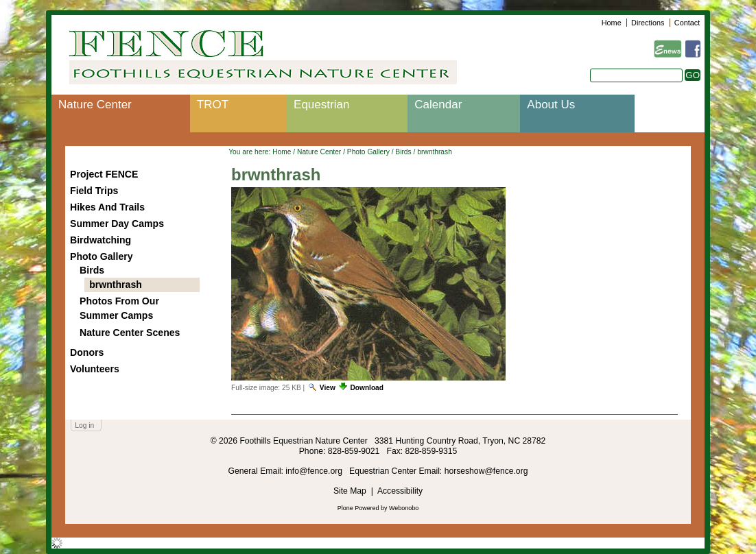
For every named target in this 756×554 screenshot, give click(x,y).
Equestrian (321, 105)
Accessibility (400, 491)
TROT (213, 105)
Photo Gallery (368, 152)
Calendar (438, 105)
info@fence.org (315, 471)
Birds (403, 152)
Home (612, 23)
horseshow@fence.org (486, 471)
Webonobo (404, 508)
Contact (687, 23)
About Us (551, 105)
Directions (648, 23)
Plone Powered (358, 508)
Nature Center (95, 105)
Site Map (350, 491)
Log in (84, 425)
